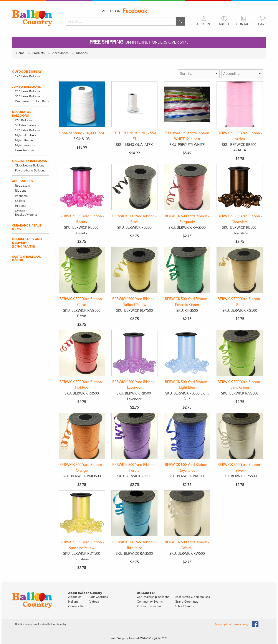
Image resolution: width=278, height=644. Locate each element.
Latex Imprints (25, 150)
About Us (75, 597)
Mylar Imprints (25, 145)
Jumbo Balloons (26, 87)
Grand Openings (186, 602)
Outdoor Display (27, 72)
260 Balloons (24, 120)
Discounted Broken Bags (32, 101)
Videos (94, 602)
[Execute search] (180, 21)
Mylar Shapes (24, 140)
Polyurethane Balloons (30, 170)
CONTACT (244, 24)
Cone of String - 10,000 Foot (82, 133)
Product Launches (149, 606)
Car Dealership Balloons (153, 597)
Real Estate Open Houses (192, 597)
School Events (184, 606)
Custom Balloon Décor (27, 259)
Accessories (22, 181)
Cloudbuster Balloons (30, 165)
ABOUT (224, 24)
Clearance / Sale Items (27, 227)
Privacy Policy (241, 624)
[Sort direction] (242, 74)
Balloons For (146, 593)
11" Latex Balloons (28, 130)
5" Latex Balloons (27, 125)
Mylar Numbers (26, 135)
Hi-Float (20, 206)
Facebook (135, 11)
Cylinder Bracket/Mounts (26, 213)
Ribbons (21, 191)
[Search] (121, 21)
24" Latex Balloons (28, 91)
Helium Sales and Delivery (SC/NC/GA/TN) (27, 243)
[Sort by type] (199, 74)
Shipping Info (223, 624)
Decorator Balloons (22, 114)
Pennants (21, 196)
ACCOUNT (204, 24)
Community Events (150, 602)
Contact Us (76, 606)
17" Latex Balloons (28, 76)
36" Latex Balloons (28, 96)
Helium (73, 602)
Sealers (20, 201)
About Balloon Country (85, 593)
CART (262, 24)
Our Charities (99, 597)
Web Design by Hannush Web (128, 638)
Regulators (22, 186)
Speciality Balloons (29, 161)
